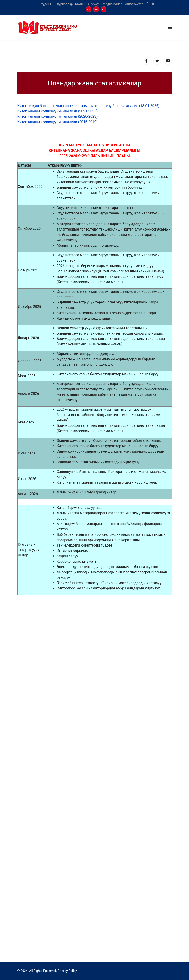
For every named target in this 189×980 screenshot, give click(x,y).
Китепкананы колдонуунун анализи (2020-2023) (58, 116)
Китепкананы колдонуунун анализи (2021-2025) (58, 111)
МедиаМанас (112, 4)
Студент (45, 4)
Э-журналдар (63, 4)
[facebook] (147, 4)
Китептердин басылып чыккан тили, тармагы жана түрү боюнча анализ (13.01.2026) (88, 106)
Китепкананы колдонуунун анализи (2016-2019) (58, 122)
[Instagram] (152, 4)
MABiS (80, 4)
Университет (134, 4)
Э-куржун (94, 4)
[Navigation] (170, 28)
